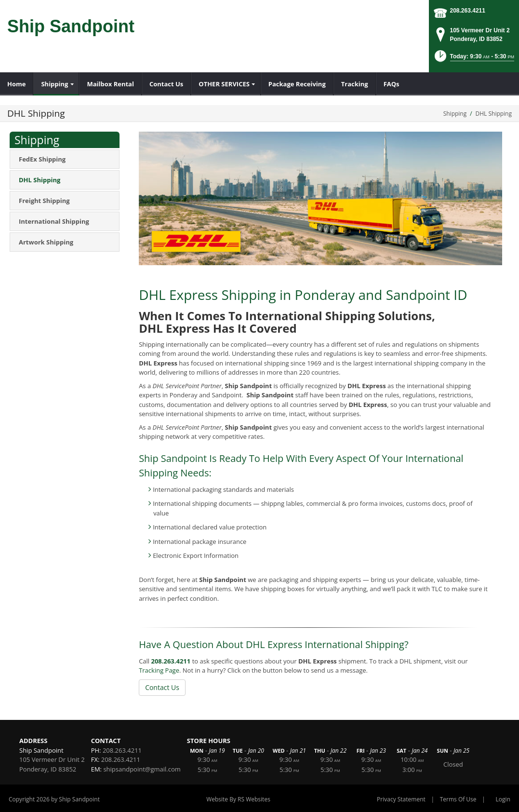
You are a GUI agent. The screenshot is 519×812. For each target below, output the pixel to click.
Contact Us (162, 687)
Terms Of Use (458, 799)
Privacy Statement (401, 799)
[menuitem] (17, 84)
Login (503, 799)
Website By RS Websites (238, 799)
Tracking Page (159, 670)
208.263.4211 (468, 11)
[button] (473, 59)
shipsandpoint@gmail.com (142, 769)
